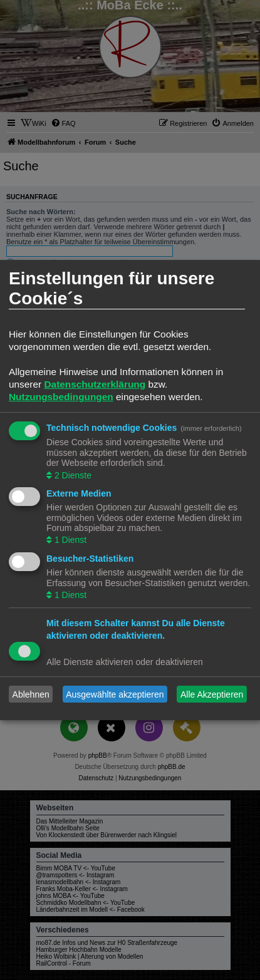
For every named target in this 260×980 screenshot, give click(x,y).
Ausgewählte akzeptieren (115, 694)
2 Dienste (72, 475)
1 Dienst (69, 540)
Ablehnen (31, 694)
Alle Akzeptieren (212, 694)
